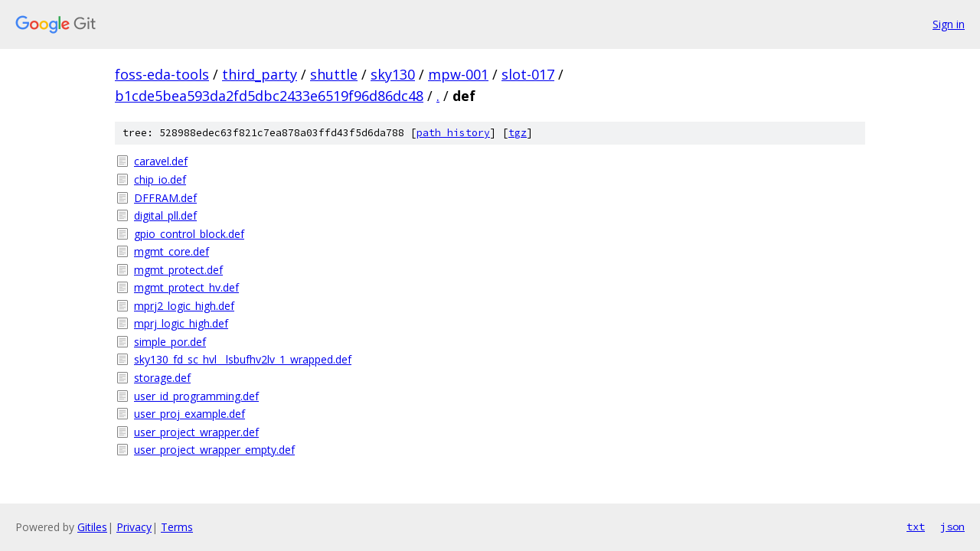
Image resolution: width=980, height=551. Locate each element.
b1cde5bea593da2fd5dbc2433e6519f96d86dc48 (269, 96)
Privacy (134, 527)
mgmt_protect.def (178, 270)
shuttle (334, 74)
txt (916, 527)
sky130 (393, 74)
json (952, 527)
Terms (177, 527)
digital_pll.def (165, 215)
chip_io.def (160, 179)
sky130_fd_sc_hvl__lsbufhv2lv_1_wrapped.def (243, 359)
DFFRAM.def (165, 198)
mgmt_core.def (171, 251)
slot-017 (528, 74)
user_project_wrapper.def (196, 432)
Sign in (949, 24)
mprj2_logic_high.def (184, 306)
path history (453, 133)
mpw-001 (458, 74)
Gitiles (92, 527)
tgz (518, 133)
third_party (260, 74)
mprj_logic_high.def (181, 323)
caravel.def (161, 161)
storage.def (162, 378)
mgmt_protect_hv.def (186, 287)
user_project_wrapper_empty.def (214, 450)
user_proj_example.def (189, 414)
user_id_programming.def (196, 396)
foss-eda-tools (162, 74)
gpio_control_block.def (189, 234)
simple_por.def (170, 342)
